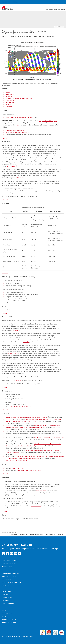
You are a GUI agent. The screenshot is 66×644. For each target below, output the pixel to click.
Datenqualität (10, 100)
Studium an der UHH (9, 561)
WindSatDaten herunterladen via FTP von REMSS (20, 117)
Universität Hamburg (10, 2)
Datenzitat (9, 107)
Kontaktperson (10, 103)
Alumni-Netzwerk (8, 604)
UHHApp (5, 616)
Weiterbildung (7, 567)
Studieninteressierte (9, 564)
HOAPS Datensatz (11, 166)
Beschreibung (10, 94)
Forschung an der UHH (10, 573)
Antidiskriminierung (9, 622)
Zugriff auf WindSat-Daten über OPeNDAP (18, 133)
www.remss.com (36, 506)
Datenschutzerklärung (36, 535)
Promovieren (6, 579)
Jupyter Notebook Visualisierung (15, 131)
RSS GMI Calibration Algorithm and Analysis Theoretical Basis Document (27, 417)
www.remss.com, (42, 491)
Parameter (9, 96)
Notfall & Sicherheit (9, 619)
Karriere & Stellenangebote (11, 582)
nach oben (5, 138)
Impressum (23, 535)
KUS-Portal (39, 2)
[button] (55, 2)
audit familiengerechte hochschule (42, 633)
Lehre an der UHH (8, 576)
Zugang (8, 92)
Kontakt (4, 610)
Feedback (14, 535)
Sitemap (61, 535)
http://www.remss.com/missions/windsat (30, 470)
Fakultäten (6, 601)
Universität (6, 592)
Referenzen (9, 105)
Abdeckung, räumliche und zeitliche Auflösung (19, 98)
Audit (48, 631)
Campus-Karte (7, 613)
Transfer (5, 585)
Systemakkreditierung (62, 631)
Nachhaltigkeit (7, 598)
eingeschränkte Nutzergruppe (48, 121)
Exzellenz (5, 595)
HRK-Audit (54, 632)
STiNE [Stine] (46, 2)
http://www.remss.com (17, 468)
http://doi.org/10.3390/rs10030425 (16, 460)
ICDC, (18, 125)
